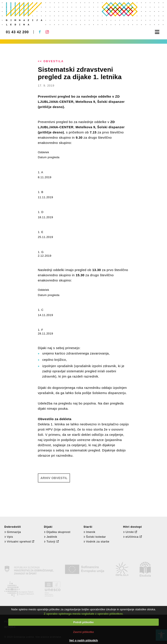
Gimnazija (13, 532)
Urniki (128, 532)
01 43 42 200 (17, 32)
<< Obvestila (51, 61)
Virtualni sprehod (18, 542)
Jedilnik (51, 537)
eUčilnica (131, 537)
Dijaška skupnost (57, 532)
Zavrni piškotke (83, 632)
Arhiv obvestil (54, 478)
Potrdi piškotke (83, 622)
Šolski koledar (95, 537)
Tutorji (50, 542)
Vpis (9, 537)
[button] (157, 32)
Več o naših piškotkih (83, 640)
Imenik (89, 532)
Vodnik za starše (96, 542)
